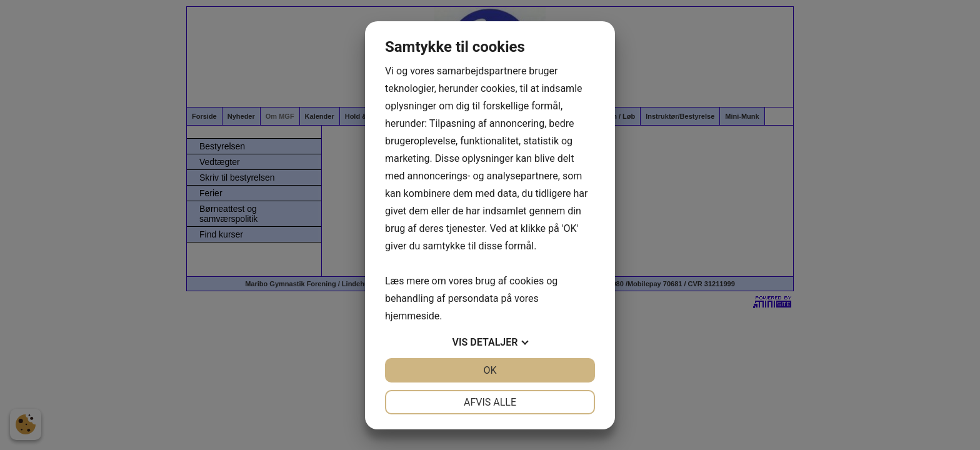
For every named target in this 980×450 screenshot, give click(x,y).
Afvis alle (490, 402)
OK (490, 370)
